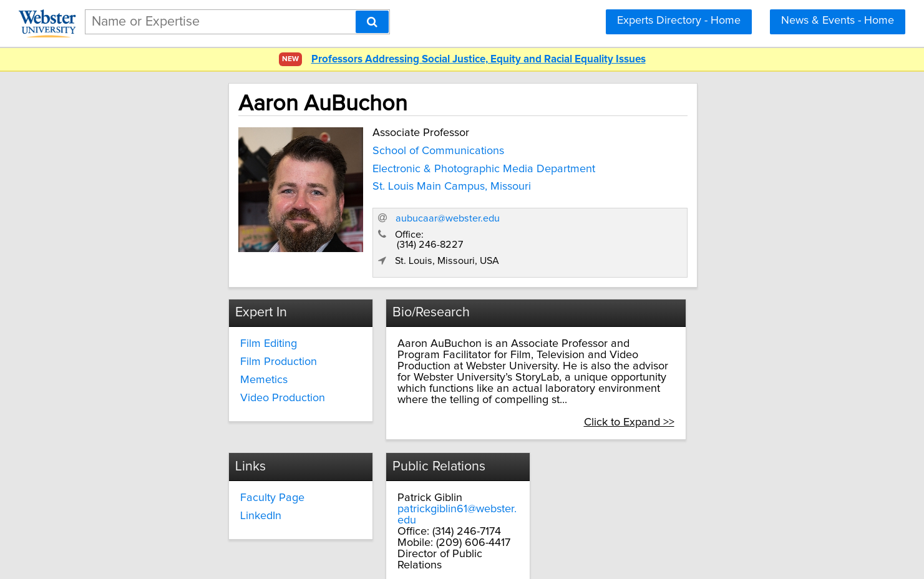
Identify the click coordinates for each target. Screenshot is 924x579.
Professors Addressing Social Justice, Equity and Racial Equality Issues (479, 60)
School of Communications (343, 148)
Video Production (193, 368)
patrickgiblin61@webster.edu (634, 457)
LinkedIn (378, 464)
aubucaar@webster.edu (655, 188)
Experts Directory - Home (679, 21)
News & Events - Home (838, 21)
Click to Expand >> (728, 371)
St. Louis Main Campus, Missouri (356, 184)
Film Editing (179, 314)
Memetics (175, 351)
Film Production (189, 333)
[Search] (372, 22)
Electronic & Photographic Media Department (388, 166)
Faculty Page (390, 446)
